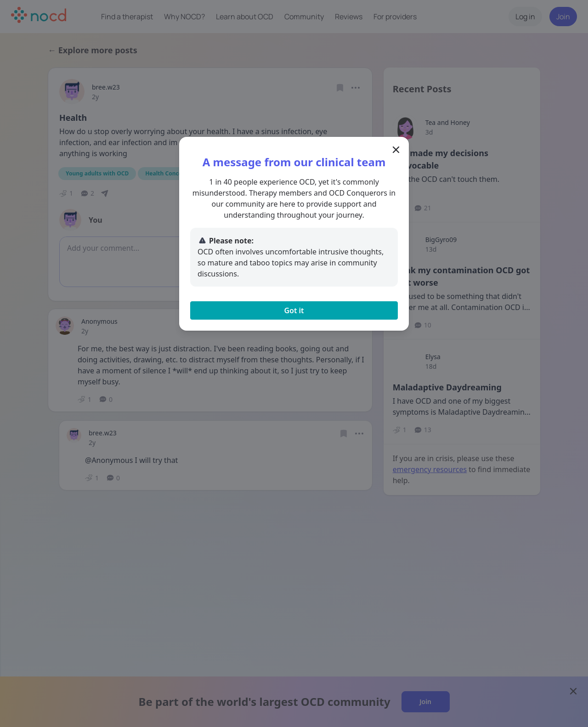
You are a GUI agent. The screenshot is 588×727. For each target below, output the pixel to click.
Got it (294, 310)
